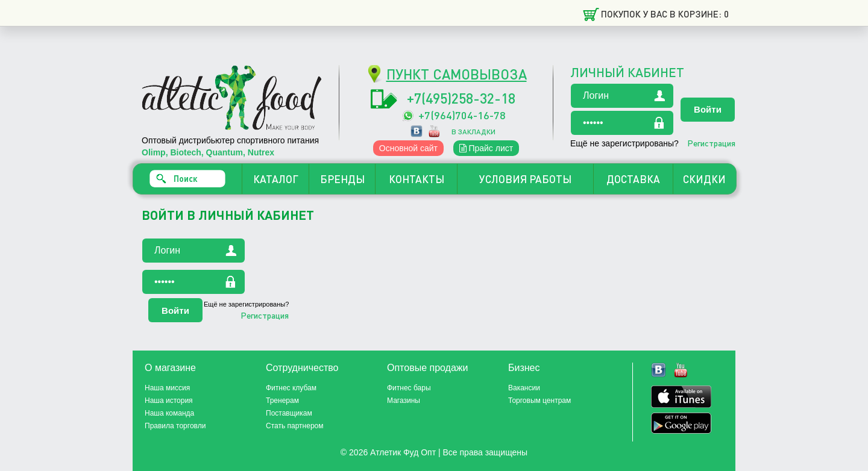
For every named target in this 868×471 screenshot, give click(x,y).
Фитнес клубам (291, 388)
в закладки (473, 132)
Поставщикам (289, 413)
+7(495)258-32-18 (461, 98)
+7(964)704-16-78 (462, 115)
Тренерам (282, 401)
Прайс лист (486, 148)
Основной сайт (408, 148)
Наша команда (169, 413)
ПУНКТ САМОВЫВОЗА (457, 74)
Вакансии (524, 388)
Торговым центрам (539, 401)
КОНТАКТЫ (417, 179)
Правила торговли (175, 426)
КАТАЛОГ (276, 179)
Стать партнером (295, 426)
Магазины (404, 401)
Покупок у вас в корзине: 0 (665, 14)
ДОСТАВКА (633, 179)
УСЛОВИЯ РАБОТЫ (525, 179)
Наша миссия (167, 388)
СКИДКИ (704, 179)
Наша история (169, 401)
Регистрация (711, 143)
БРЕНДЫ (342, 179)
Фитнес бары (409, 388)
